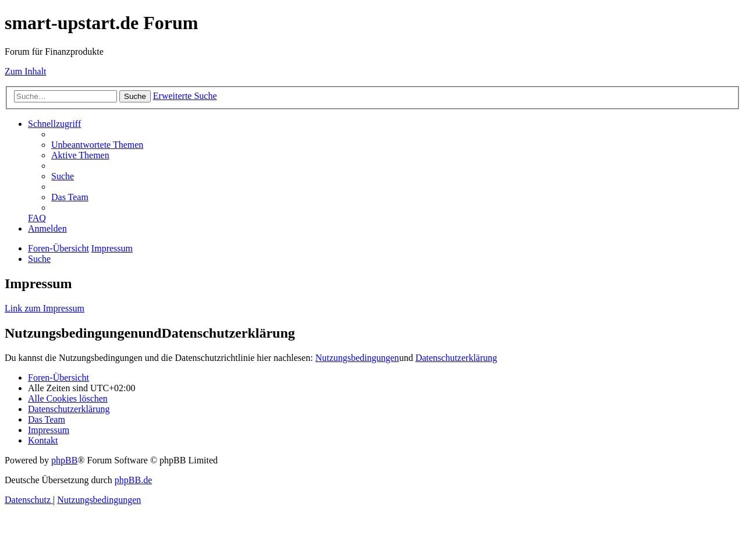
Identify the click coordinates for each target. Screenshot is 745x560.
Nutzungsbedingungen (357, 358)
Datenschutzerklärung (456, 358)
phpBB (64, 460)
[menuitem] (97, 145)
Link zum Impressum (45, 308)
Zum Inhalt (26, 71)
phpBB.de (133, 480)
